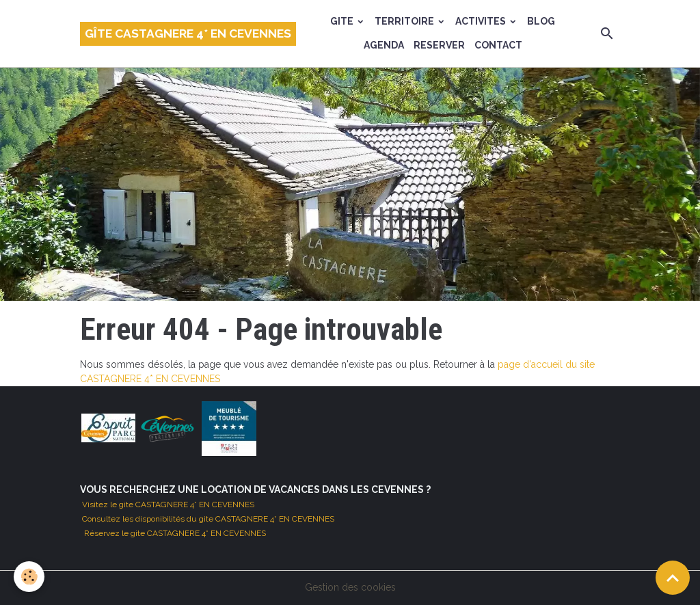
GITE (343, 21)
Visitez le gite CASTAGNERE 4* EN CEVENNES (167, 505)
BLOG (541, 21)
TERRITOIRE (405, 21)
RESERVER (439, 45)
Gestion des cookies (350, 587)
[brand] (188, 34)
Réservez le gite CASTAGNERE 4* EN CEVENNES (175, 533)
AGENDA (384, 45)
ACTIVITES (482, 21)
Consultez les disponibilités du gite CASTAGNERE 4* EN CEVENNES (207, 519)
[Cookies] (29, 577)
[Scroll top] (673, 578)
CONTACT (498, 45)
